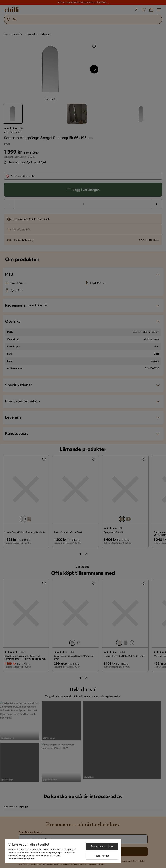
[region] (63, 851)
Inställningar (102, 856)
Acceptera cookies (102, 846)
